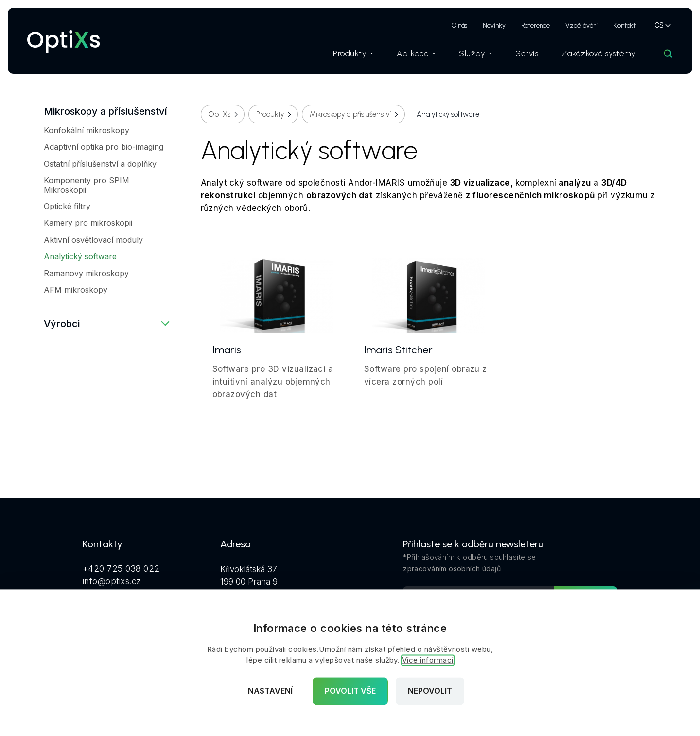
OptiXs (219, 114)
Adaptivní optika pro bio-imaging (104, 147)
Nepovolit (430, 691)
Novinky (494, 26)
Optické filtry (67, 206)
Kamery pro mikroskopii (88, 223)
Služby (475, 53)
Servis (527, 53)
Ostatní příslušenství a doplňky (100, 164)
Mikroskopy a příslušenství (105, 111)
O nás (459, 26)
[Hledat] (668, 53)
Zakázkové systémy (599, 53)
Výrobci (62, 324)
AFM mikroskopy (76, 290)
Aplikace (416, 53)
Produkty (353, 53)
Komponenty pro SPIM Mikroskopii (87, 185)
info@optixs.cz (112, 581)
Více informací (428, 660)
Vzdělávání (582, 26)
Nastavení (270, 691)
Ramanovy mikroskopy (86, 273)
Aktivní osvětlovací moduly (93, 240)
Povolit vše (350, 691)
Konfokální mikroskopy (87, 130)
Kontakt (625, 26)
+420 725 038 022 (121, 569)
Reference (535, 26)
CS (659, 25)
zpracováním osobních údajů (452, 569)
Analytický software (80, 256)
